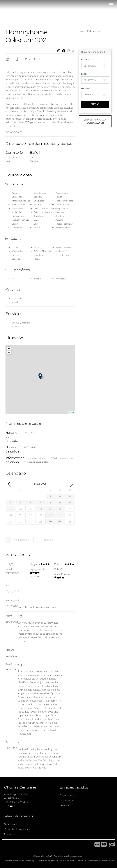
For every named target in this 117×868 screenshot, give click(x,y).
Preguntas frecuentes (16, 829)
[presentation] (10, 21)
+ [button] (9, 349)
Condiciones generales (14, 861)
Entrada (85, 60)
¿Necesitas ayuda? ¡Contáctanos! (95, 121)
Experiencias (67, 800)
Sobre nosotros (12, 824)
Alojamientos (67, 795)
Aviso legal (31, 861)
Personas (86, 88)
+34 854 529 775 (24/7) (17, 802)
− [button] (9, 353)
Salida (84, 74)
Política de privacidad (48, 861)
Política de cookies (68, 861)
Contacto (9, 834)
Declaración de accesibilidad (101, 861)
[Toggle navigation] (111, 5)
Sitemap (82, 861)
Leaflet (72, 413)
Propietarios (66, 805)
